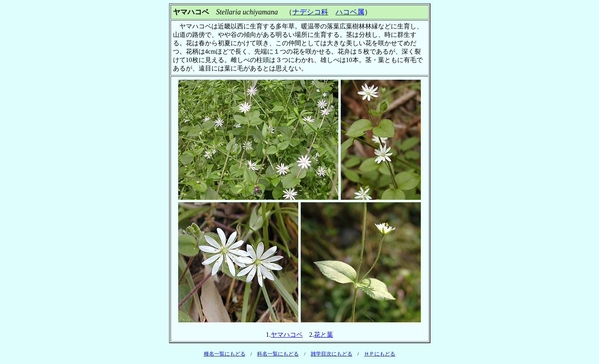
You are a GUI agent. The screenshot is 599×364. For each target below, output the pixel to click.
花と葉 (324, 335)
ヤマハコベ (287, 335)
